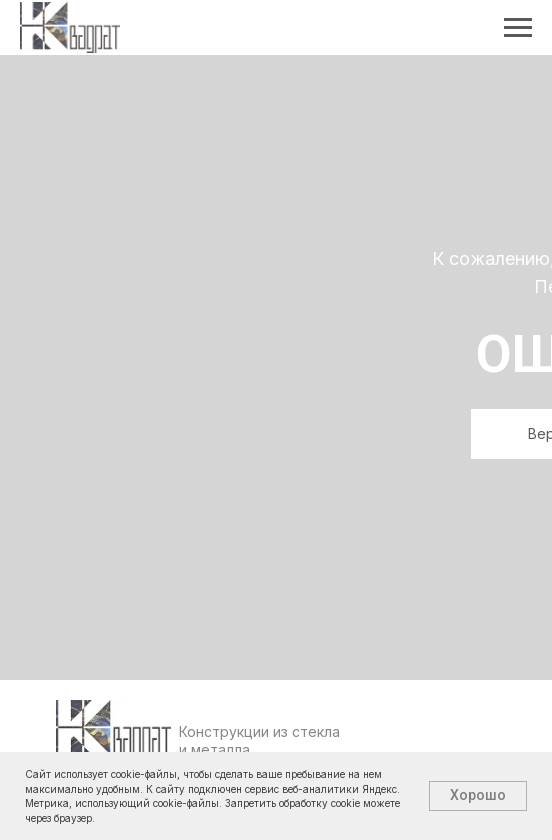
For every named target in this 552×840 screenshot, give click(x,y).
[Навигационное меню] (518, 28)
